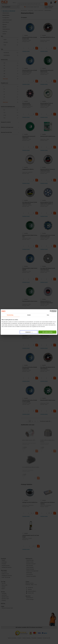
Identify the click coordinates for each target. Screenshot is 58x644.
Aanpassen (29, 332)
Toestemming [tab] (10, 315)
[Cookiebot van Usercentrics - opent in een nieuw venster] (51, 311)
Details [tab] (29, 315)
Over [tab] (48, 315)
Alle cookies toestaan (47, 332)
